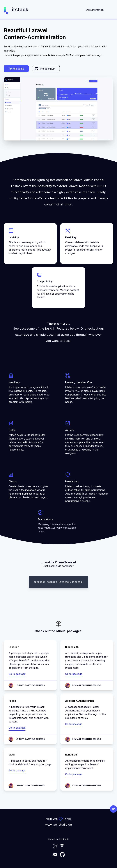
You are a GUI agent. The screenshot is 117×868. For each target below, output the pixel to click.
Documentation (95, 10)
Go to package (17, 674)
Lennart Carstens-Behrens (30, 685)
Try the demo (16, 69)
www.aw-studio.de (59, 825)
